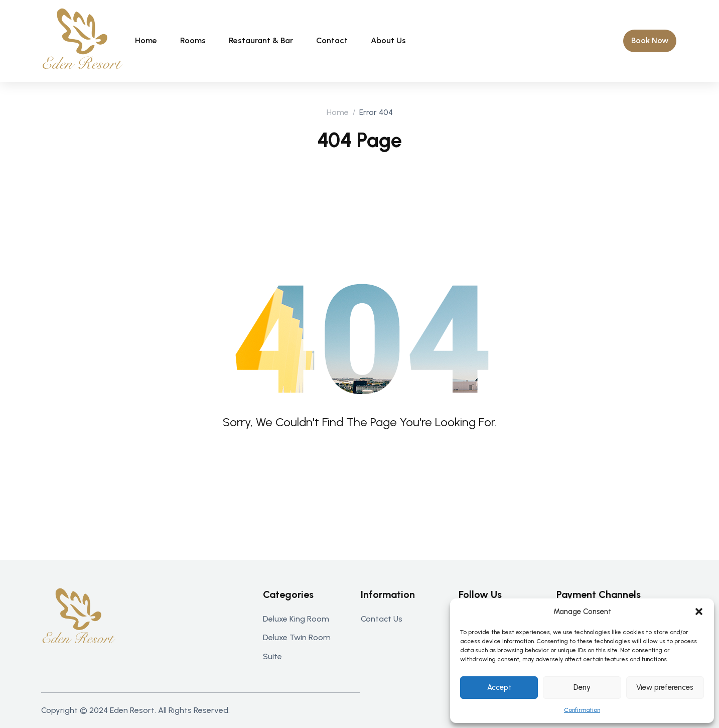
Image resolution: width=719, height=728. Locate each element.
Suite (272, 656)
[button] (699, 612)
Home (146, 40)
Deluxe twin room (297, 637)
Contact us (382, 619)
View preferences (665, 687)
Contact (332, 40)
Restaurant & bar (261, 40)
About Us (388, 40)
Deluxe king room (296, 619)
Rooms (193, 40)
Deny (582, 687)
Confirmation (582, 710)
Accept (499, 687)
